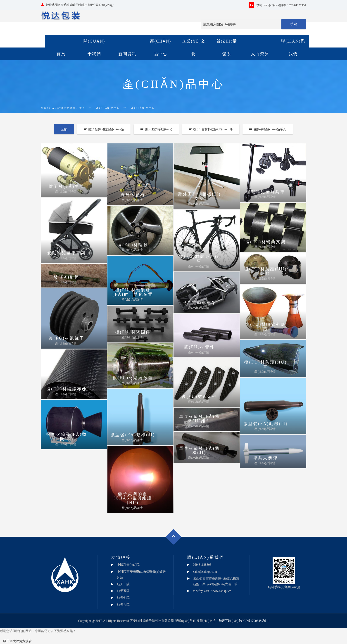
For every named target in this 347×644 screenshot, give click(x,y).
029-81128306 (202, 565)
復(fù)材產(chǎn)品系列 (268, 129)
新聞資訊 (127, 54)
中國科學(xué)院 (128, 565)
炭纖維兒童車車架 (67, 253)
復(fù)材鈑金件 (199, 397)
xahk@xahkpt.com (205, 572)
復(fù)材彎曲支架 (266, 242)
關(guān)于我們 (94, 48)
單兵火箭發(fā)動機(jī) (199, 451)
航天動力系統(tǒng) (156, 129)
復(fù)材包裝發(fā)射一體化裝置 (133, 292)
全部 (64, 129)
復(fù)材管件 (199, 347)
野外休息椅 (133, 195)
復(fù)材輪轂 (133, 245)
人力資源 (260, 54)
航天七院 (123, 598)
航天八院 (123, 605)
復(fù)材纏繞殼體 (133, 378)
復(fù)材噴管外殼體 (266, 327)
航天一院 (123, 584)
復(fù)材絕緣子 (67, 338)
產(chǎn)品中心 (161, 48)
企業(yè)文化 (194, 48)
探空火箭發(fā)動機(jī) (67, 437)
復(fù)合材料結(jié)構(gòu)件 (211, 129)
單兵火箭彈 (266, 458)
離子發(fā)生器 (67, 186)
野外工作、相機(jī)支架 (199, 196)
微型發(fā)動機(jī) (266, 424)
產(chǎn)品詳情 (66, 192)
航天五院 (123, 591)
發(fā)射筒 (67, 277)
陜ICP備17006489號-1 (254, 621)
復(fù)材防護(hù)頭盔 (266, 271)
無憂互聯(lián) (228, 621)
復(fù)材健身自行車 (199, 259)
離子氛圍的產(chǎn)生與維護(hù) (133, 498)
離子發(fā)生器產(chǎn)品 (104, 129)
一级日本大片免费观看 (16, 641)
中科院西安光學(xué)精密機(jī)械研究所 (141, 575)
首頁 (61, 54)
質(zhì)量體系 (227, 48)
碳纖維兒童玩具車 (266, 192)
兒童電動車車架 (199, 303)
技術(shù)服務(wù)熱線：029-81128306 (277, 5)
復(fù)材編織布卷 (67, 389)
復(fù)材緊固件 (133, 332)
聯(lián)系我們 (293, 48)
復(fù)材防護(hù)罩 (266, 364)
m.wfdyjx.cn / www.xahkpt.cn (212, 591)
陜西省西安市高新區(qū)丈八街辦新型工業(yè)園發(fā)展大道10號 (216, 581)
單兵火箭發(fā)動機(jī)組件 (199, 419)
